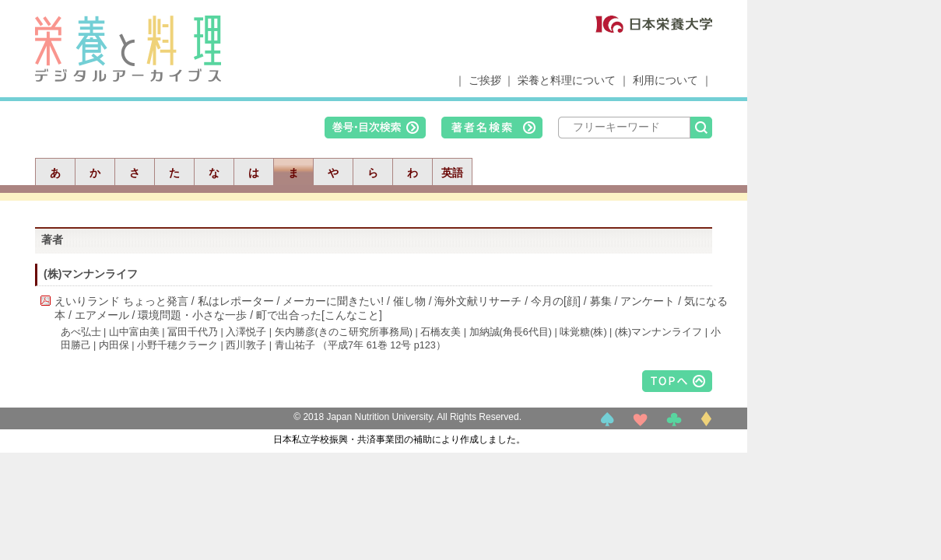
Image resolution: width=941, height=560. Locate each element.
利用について (665, 80)
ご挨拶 (485, 80)
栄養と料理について (567, 80)
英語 (452, 173)
